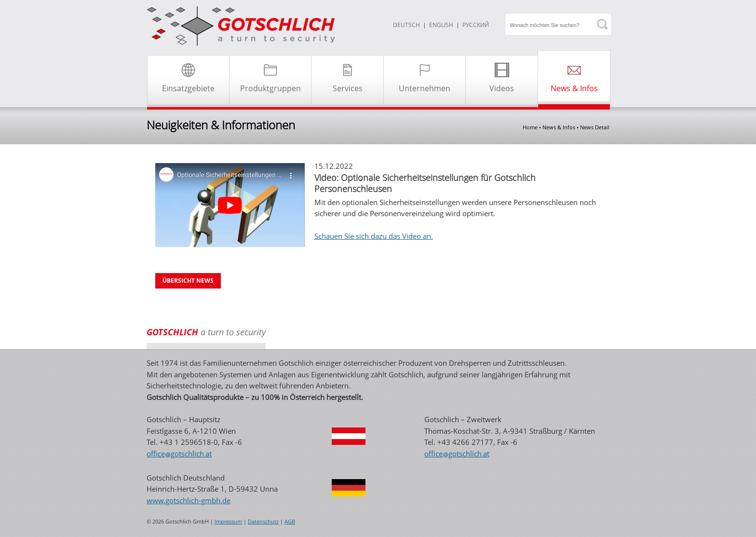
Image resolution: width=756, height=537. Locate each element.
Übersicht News (188, 281)
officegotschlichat (179, 454)
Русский (476, 25)
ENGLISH (441, 25)
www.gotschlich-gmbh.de (189, 500)
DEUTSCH (406, 25)
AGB (290, 522)
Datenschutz (263, 522)
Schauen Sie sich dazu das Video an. (374, 236)
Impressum (228, 522)
